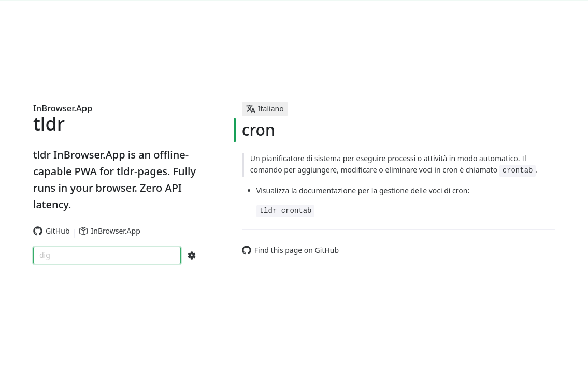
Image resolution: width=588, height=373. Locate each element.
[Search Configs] (192, 255)
